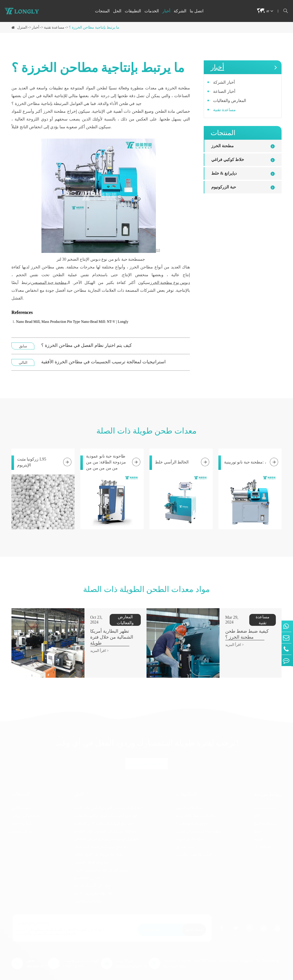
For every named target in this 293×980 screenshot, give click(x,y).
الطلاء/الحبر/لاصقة (190, 829)
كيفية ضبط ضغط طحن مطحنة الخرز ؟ (237, 628)
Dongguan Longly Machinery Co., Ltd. (74, 976)
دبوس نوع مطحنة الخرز (170, 283)
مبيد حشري (185, 837)
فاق (257, 805)
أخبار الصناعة (224, 91)
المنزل (22, 27)
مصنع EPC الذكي (87, 868)
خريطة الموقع (237, 976)
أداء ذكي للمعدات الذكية (92, 875)
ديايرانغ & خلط (224, 173)
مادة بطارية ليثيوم (190, 798)
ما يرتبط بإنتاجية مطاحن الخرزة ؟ (94, 27)
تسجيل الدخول (194, 920)
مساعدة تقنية (54, 27)
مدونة (258, 829)
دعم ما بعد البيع (266, 813)
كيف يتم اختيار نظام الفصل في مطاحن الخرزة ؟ (87, 345)
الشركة (180, 11)
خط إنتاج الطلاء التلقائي (92, 852)
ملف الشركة (264, 837)
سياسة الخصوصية (268, 976)
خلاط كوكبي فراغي (228, 160)
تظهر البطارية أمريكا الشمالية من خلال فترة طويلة (105, 628)
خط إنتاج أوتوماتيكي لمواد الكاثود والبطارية (106, 805)
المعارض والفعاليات (230, 101)
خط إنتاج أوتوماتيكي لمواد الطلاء (98, 844)
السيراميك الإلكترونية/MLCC (198, 805)
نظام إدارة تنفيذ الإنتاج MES (94, 883)
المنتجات (102, 11)
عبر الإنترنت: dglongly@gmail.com (132, 953)
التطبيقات (133, 11)
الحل (117, 11)
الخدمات (152, 11)
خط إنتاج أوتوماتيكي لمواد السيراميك (101, 837)
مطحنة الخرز (222, 146)
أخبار (166, 11)
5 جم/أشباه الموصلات (192, 813)
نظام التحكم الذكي (88, 891)
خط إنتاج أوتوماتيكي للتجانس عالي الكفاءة (106, 821)
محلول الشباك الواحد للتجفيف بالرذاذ (102, 860)
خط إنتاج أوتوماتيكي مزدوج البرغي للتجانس (106, 829)
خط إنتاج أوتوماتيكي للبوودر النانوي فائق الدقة (108, 798)
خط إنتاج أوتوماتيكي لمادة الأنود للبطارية (104, 813)
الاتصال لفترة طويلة (147, 753)
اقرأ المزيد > (83, 639)
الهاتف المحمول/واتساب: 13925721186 (81, 953)
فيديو (258, 821)
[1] (158, 250)
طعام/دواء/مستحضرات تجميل (198, 821)
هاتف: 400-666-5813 (37, 953)
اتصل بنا (197, 11)
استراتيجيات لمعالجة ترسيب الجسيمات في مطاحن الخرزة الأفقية (103, 362)
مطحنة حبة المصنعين (49, 283)
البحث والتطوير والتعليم (194, 844)
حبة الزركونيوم (224, 187)
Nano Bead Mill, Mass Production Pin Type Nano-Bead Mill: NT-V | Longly (72, 322)
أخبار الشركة (224, 82)
